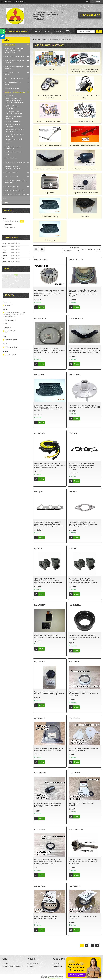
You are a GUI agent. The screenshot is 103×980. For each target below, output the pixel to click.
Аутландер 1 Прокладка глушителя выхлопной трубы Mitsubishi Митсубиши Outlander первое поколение (84, 524)
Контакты (58, 31)
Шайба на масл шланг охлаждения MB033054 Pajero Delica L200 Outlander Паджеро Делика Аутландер (49, 862)
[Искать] (99, 31)
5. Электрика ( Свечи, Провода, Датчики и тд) (85, 96)
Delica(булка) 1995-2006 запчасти (13, 83)
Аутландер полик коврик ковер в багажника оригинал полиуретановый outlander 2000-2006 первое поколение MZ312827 (48, 408)
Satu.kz (60, 976)
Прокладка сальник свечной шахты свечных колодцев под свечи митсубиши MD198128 (84, 637)
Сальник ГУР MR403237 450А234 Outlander (81, 804)
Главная (37, 31)
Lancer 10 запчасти (11, 177)
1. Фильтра (50, 69)
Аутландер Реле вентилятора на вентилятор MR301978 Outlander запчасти (50, 636)
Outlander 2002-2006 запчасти (15, 92)
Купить (41, 307)
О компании (58, 966)
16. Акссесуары (50, 240)
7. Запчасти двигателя (85, 121)
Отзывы (5, 202)
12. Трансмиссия (50, 193)
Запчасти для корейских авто (15, 194)
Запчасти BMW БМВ (12, 186)
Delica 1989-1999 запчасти (14, 78)
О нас (48, 31)
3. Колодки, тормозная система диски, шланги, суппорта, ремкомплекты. (85, 70)
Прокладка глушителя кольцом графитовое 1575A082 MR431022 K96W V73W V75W (84, 694)
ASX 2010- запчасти (12, 173)
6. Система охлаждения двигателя (50, 121)
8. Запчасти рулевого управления (50, 145)
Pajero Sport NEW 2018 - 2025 (15, 190)
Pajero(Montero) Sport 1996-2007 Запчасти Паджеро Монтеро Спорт (14, 51)
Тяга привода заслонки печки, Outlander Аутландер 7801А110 (84, 749)
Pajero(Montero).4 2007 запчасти (13, 73)
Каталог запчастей (42, 39)
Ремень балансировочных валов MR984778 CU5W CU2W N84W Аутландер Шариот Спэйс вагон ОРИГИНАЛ (50, 350)
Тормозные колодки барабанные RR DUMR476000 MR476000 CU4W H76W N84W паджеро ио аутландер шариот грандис (83, 293)
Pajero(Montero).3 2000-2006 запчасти (14, 67)
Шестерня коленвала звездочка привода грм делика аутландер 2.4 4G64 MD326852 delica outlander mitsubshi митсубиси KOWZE (49, 293)
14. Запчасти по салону (50, 216)
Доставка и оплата (35, 964)
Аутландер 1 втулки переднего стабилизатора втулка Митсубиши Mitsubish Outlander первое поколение (83, 581)
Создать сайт (16, 1)
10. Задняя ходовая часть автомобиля (50, 169)
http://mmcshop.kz (11, 340)
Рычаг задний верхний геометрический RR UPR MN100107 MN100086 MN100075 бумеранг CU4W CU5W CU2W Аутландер (84, 350)
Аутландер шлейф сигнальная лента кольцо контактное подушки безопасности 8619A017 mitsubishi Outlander (50, 465)
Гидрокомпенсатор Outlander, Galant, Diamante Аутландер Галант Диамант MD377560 (48, 805)
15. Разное (85, 216)
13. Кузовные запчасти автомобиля (85, 193)
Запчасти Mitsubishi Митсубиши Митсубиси (16, 181)
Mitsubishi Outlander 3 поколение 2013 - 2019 (12, 168)
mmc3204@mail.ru (11, 347)
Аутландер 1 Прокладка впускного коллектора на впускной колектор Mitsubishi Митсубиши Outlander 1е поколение (82, 466)
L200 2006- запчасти (12, 88)
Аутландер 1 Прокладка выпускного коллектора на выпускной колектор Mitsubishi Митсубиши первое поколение (49, 524)
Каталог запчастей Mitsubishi (15, 31)
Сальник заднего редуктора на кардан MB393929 (83, 917)
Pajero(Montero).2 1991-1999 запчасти (14, 61)
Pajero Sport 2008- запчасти (14, 56)
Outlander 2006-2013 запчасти (15, 163)
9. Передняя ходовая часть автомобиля (85, 145)
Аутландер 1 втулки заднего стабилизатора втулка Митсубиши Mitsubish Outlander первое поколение (48, 581)
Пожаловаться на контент (55, 978)
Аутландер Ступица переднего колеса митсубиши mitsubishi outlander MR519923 (85, 406)
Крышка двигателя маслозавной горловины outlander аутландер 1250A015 (50, 693)
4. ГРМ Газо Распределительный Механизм (50, 96)
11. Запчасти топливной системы (85, 169)
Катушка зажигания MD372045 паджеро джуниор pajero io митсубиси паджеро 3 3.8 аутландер (84, 862)
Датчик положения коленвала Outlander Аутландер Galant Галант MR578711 (49, 749)
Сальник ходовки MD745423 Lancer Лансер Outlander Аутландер (47, 917)
